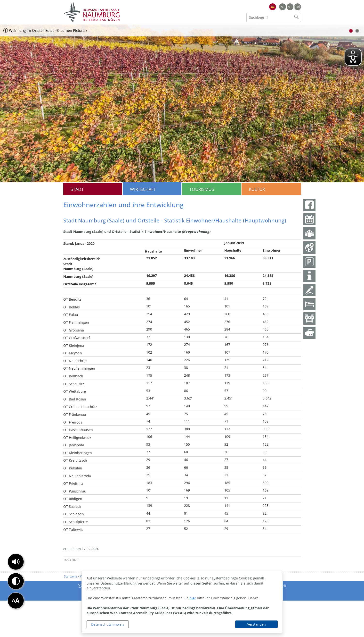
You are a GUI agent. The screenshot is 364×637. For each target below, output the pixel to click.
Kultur (257, 189)
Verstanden (256, 624)
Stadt (77, 189)
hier (193, 598)
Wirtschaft (143, 189)
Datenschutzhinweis (108, 624)
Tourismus (202, 189)
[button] (16, 562)
